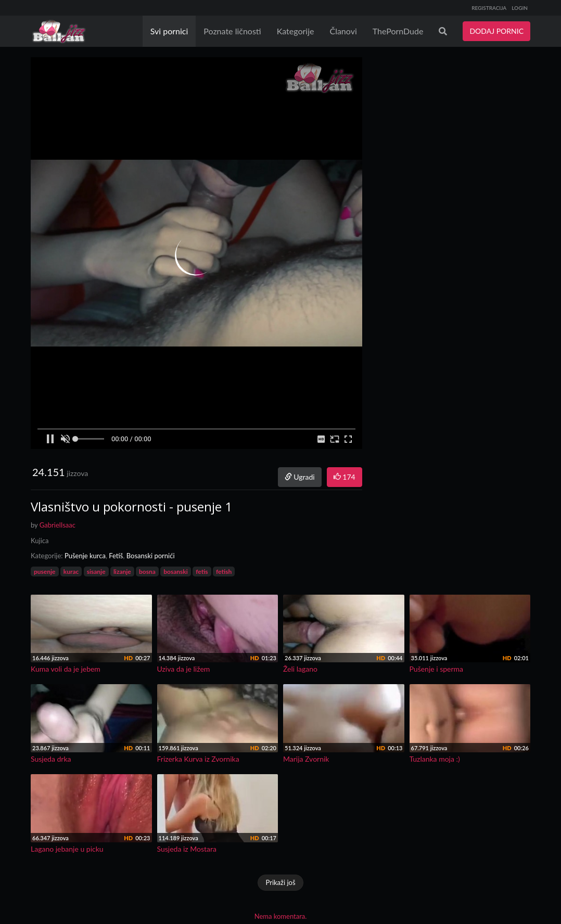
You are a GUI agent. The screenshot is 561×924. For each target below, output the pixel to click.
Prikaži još (280, 882)
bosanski (176, 572)
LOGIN (520, 8)
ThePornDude (398, 31)
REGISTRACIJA (489, 8)
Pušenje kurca (85, 556)
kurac (71, 572)
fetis (202, 572)
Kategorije (296, 31)
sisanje (96, 572)
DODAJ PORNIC (496, 31)
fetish (224, 572)
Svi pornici (169, 31)
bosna (147, 572)
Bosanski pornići (151, 556)
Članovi (343, 31)
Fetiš (116, 556)
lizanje (122, 572)
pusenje (45, 572)
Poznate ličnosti (232, 31)
